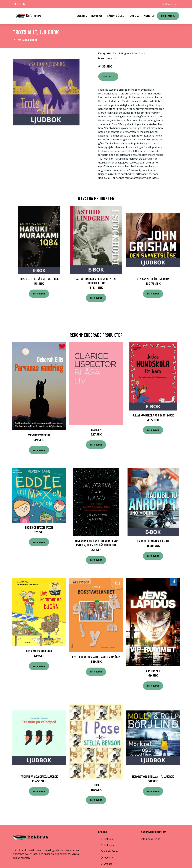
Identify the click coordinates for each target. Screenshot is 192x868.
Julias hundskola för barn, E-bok (153, 415)
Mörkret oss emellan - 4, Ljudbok (153, 776)
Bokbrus (97, 16)
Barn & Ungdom (122, 53)
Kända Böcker (116, 16)
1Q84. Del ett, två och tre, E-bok (39, 279)
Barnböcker (139, 53)
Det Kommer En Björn (39, 651)
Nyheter (149, 16)
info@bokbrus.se (169, 4)
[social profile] (24, 4)
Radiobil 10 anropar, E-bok (153, 541)
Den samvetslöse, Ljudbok (153, 279)
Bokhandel (168, 16)
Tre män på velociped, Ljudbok (39, 776)
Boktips (82, 16)
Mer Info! (108, 77)
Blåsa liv (96, 430)
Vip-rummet (153, 671)
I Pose (96, 785)
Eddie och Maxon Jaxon (39, 527)
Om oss (108, 864)
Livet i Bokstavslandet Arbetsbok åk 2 (96, 657)
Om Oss (134, 16)
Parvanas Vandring (39, 435)
